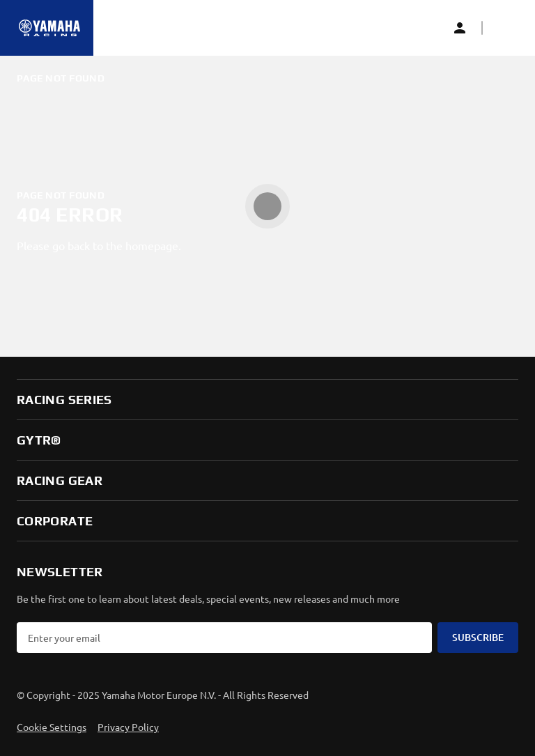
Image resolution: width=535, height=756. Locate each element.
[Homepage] (49, 28)
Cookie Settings (52, 727)
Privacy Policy (128, 727)
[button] (504, 28)
